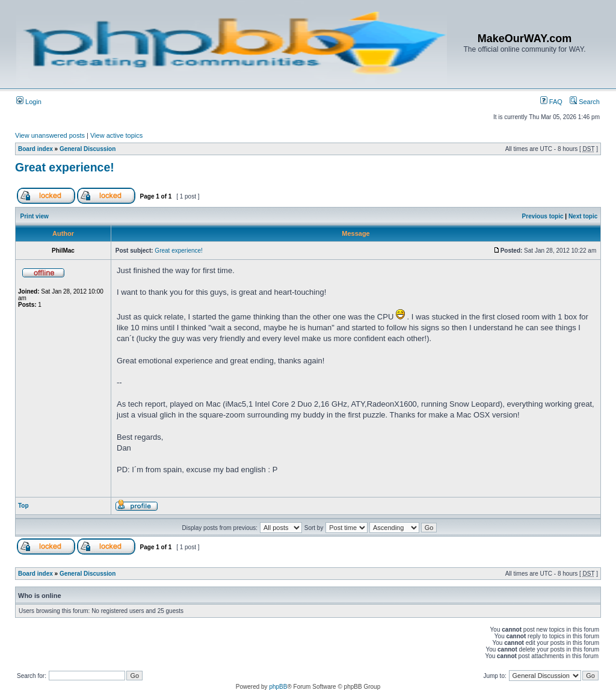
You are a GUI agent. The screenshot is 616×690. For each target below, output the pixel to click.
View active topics (116, 135)
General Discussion (88, 149)
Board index (35, 149)
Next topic (583, 216)
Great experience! (65, 167)
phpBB (278, 687)
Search (585, 102)
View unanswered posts (50, 135)
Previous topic (543, 216)
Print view (35, 216)
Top (23, 506)
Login (29, 102)
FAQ (551, 102)
